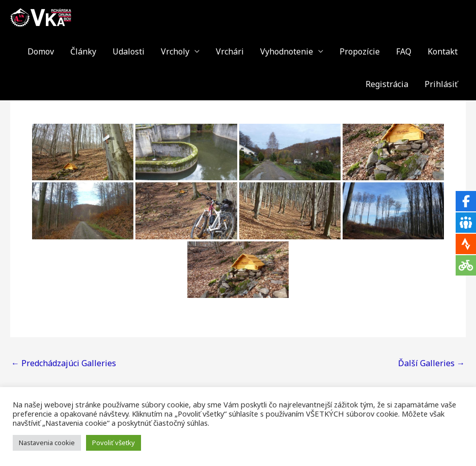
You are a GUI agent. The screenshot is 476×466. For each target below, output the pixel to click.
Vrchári (230, 51)
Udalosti (129, 51)
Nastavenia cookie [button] (47, 443)
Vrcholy (175, 51)
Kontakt (443, 51)
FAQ (404, 51)
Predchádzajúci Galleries (64, 363)
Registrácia (387, 84)
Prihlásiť (441, 84)
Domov (41, 51)
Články (83, 51)
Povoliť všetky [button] (114, 443)
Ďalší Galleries (431, 363)
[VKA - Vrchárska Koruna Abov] (41, 17)
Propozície (360, 51)
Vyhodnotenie (287, 51)
